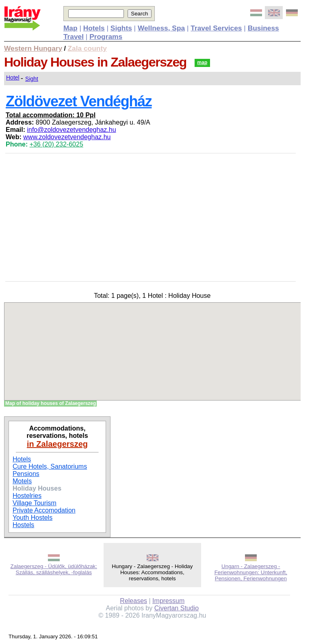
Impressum (168, 601)
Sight (32, 79)
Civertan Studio (177, 608)
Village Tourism (35, 503)
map (203, 62)
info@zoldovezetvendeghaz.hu (71, 130)
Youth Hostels (32, 518)
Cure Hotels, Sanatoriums (50, 466)
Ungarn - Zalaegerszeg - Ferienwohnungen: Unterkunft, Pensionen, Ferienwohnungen (251, 572)
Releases (133, 601)
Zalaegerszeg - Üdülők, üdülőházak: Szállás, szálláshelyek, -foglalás (54, 569)
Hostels (23, 525)
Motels (22, 481)
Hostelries (27, 496)
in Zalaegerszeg (57, 444)
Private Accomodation (44, 510)
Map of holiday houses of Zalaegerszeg (51, 403)
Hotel (13, 78)
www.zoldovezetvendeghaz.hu (67, 137)
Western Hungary (33, 48)
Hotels (22, 459)
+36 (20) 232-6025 (56, 144)
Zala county (87, 48)
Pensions (26, 474)
